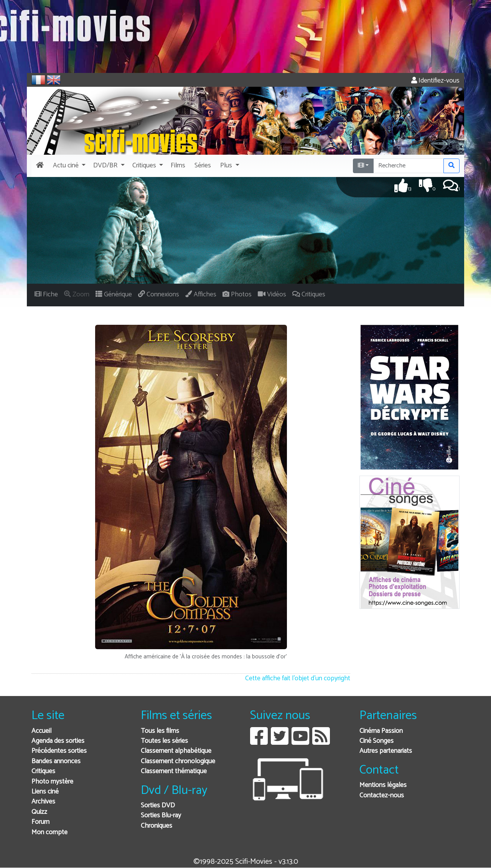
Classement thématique (174, 771)
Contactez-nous (382, 796)
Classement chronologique (178, 761)
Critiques (43, 771)
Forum (40, 822)
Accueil (41, 731)
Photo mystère (52, 782)
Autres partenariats (386, 751)
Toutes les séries (164, 741)
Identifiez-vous (435, 81)
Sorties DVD (158, 806)
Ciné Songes (376, 741)
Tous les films (160, 731)
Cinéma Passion (381, 731)
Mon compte (49, 832)
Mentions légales (383, 785)
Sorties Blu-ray (161, 816)
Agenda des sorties (58, 741)
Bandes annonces (56, 761)
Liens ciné (45, 792)
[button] (68, 166)
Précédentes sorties (59, 751)
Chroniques (157, 826)
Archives (43, 802)
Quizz (39, 812)
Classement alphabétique (176, 751)
